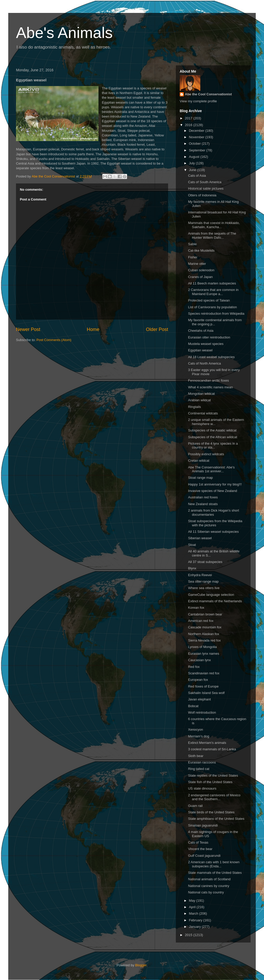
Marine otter (197, 264)
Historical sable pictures (206, 188)
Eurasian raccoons (202, 762)
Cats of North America (204, 363)
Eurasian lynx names (204, 654)
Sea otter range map (203, 581)
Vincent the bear (200, 849)
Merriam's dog (199, 736)
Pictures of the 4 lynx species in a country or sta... (213, 446)
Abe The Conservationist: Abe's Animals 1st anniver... (211, 469)
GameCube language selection (211, 595)
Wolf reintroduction (202, 712)
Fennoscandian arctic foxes (208, 380)
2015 (189, 935)
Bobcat (193, 706)
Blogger (141, 965)
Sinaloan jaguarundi (203, 825)
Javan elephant (199, 699)
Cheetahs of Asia (201, 331)
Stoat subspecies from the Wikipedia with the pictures (215, 523)
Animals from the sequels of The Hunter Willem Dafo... (212, 236)
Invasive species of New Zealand (212, 491)
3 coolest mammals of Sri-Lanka (212, 749)
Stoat (192, 545)
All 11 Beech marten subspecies (212, 283)
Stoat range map (200, 478)
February (196, 920)
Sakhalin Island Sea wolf (206, 693)
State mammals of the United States (215, 873)
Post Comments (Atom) (54, 340)
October (195, 144)
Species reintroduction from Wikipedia (216, 314)
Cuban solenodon (201, 270)
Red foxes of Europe (203, 686)
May (193, 901)
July (192, 163)
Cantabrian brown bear (205, 614)
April (193, 907)
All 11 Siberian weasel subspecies (213, 532)
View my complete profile (198, 101)
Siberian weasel (200, 538)
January (195, 927)
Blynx (192, 568)
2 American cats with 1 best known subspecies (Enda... (214, 864)
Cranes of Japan (200, 277)
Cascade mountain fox (205, 627)
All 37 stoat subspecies (205, 562)
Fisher (193, 257)
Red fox (194, 667)
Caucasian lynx (199, 660)
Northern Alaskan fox (204, 634)
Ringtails (194, 407)
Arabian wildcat (199, 400)
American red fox (201, 621)
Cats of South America (205, 182)
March (194, 913)
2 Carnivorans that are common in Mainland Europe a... (213, 292)
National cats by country (206, 892)
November (197, 137)
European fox (198, 680)
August (195, 157)
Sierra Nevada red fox (204, 640)
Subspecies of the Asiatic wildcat (212, 430)
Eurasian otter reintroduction (209, 337)
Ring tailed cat (199, 769)
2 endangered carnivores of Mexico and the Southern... (214, 797)
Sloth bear (196, 756)
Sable (192, 244)
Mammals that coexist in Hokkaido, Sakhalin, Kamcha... (214, 225)
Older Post (157, 329)
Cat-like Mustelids (201, 250)
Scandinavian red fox (204, 673)
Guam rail (195, 806)
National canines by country (209, 886)
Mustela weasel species (206, 344)
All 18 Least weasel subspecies (211, 357)
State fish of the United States (210, 782)
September (198, 150)
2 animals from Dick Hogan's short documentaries (213, 512)
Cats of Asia (197, 176)
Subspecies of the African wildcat (212, 437)
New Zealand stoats (203, 504)
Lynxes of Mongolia (202, 647)
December (197, 131)
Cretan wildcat (199, 461)
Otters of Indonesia (202, 195)
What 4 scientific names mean (210, 387)
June (193, 170)
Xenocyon (195, 730)
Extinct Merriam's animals (207, 743)
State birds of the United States (211, 812)
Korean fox (196, 608)
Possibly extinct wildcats (206, 454)
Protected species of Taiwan (209, 300)
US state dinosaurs (202, 788)
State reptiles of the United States (213, 775)
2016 (189, 125)
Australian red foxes (203, 497)
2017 (189, 118)
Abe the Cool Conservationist (208, 94)
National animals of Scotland (209, 879)
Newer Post (28, 329)
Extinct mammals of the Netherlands (215, 601)
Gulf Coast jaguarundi (204, 856)
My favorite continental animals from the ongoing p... (215, 322)
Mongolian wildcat (201, 394)
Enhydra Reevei (200, 575)
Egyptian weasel (200, 350)
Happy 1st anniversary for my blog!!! (215, 484)
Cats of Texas (198, 842)
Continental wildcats (203, 413)
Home (93, 329)
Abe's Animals (64, 33)
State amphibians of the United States (216, 819)
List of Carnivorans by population (212, 307)
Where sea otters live (204, 588)
